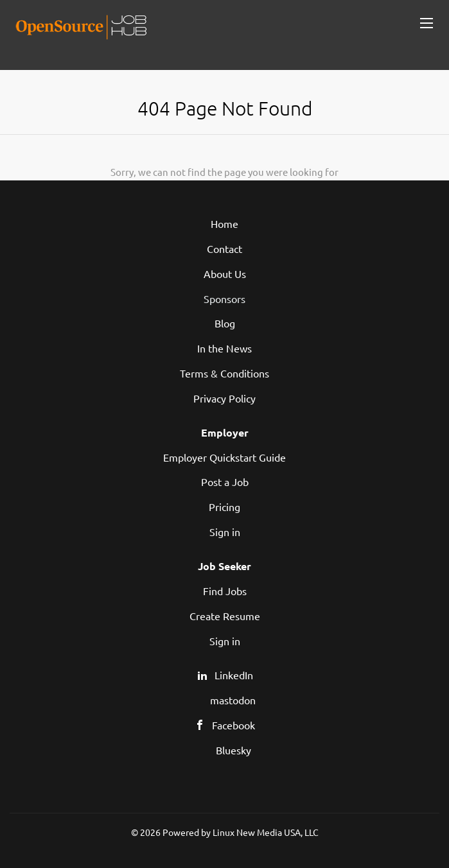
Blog (225, 323)
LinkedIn (234, 675)
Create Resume (225, 616)
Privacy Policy (224, 398)
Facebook (233, 725)
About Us (225, 273)
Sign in (225, 532)
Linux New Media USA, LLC (266, 832)
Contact (224, 248)
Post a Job (225, 482)
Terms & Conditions (224, 373)
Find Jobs (225, 591)
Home (224, 223)
